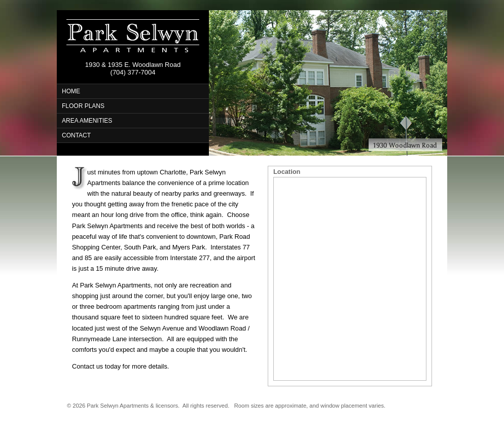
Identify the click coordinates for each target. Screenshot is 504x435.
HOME (71, 91)
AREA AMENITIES (87, 121)
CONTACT (76, 135)
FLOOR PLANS (83, 106)
